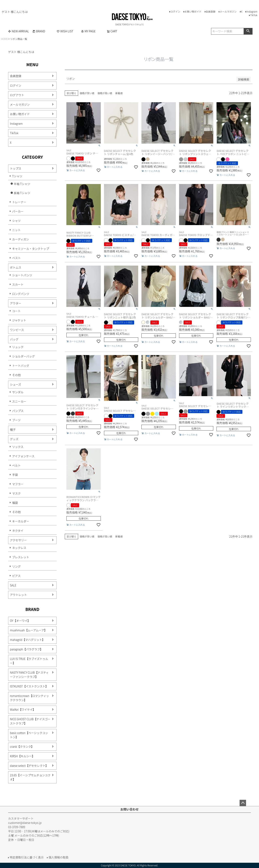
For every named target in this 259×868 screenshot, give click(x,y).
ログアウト (17, 95)
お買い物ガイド (193, 11)
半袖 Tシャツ (22, 184)
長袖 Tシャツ (22, 193)
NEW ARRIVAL (19, 31)
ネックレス (19, 548)
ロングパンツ (21, 294)
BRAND (39, 31)
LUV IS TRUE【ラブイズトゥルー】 (29, 661)
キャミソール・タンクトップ (31, 249)
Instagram (252, 11)
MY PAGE (88, 31)
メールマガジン (228, 11)
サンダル (18, 392)
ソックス (18, 447)
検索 (248, 31)
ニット (16, 230)
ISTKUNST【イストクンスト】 (29, 686)
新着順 (119, 93)
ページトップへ (243, 803)
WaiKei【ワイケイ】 (23, 710)
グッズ (14, 439)
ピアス (16, 576)
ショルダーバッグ (23, 356)
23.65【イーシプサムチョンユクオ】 (30, 777)
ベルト (16, 465)
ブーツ (16, 420)
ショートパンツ (22, 275)
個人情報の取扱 (58, 857)
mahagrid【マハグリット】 (27, 640)
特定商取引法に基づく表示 (27, 857)
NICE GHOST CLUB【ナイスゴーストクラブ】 (30, 721)
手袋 (15, 475)
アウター (16, 303)
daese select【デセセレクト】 (29, 766)
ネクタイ (18, 531)
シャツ (16, 221)
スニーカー (19, 401)
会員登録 (211, 11)
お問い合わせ (129, 809)
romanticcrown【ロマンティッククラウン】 (29, 698)
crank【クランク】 (22, 747)
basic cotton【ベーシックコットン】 (29, 735)
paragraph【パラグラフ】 (26, 649)
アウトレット (18, 595)
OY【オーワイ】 (20, 621)
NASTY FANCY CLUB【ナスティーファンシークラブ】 (29, 675)
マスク (16, 493)
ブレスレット (21, 557)
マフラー (18, 484)
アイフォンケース (23, 456)
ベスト (16, 258)
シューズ (15, 384)
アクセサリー (18, 540)
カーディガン (21, 239)
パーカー (18, 211)
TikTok (254, 15)
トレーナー (19, 202)
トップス (16, 168)
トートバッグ (21, 366)
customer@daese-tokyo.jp (25, 823)
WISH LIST (65, 31)
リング (16, 566)
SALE (13, 585)
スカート (18, 284)
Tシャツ (17, 176)
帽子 (13, 430)
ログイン (175, 11)
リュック (18, 347)
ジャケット (19, 320)
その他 (16, 375)
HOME (4, 39)
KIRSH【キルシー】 (22, 756)
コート (16, 311)
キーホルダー (21, 521)
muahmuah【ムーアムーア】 (28, 630)
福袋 (15, 503)
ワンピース (17, 330)
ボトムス (16, 267)
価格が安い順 (87, 93)
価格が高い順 (105, 93)
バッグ (14, 339)
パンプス (18, 411)
